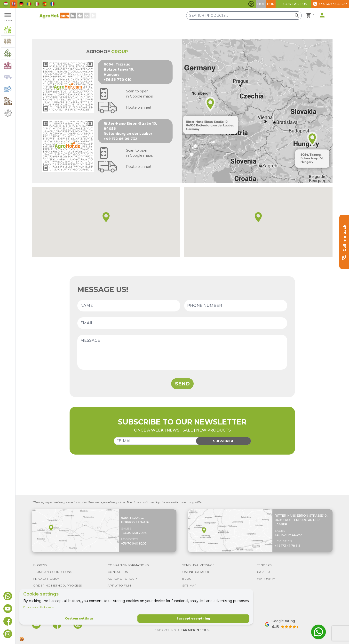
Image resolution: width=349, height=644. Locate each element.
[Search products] (244, 16)
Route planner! (139, 107)
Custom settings (79, 618)
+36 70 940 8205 (134, 543)
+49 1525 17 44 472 (288, 535)
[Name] (129, 306)
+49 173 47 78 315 (288, 546)
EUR (271, 4)
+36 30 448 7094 (134, 533)
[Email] (182, 323)
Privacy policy (31, 607)
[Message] (182, 352)
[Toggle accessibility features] (251, 4)
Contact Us (295, 4)
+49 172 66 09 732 (120, 139)
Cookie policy (47, 607)
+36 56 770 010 (118, 80)
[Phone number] (236, 306)
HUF (261, 4)
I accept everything (193, 618)
